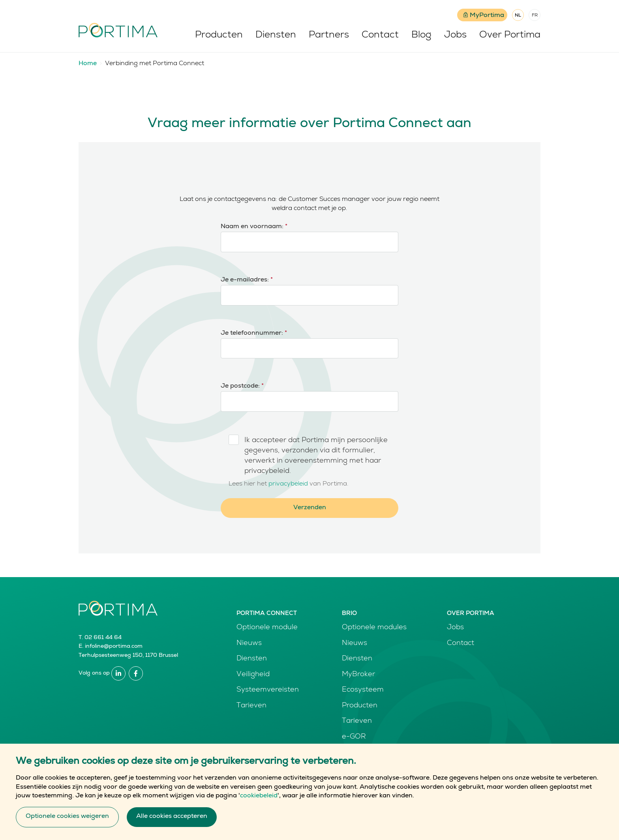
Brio (349, 614)
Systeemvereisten (268, 690)
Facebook (136, 673)
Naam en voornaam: (254, 227)
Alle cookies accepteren (172, 822)
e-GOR (354, 737)
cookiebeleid (259, 802)
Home (88, 64)
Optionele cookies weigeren (67, 822)
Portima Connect (267, 614)
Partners (329, 36)
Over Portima (510, 36)
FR (535, 16)
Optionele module (267, 628)
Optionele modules (374, 628)
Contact (380, 36)
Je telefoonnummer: (254, 334)
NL (518, 16)
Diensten (276, 36)
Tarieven (251, 706)
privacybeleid (288, 484)
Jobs (455, 36)
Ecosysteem (363, 690)
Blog (421, 36)
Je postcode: (242, 386)
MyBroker (358, 675)
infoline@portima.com (114, 647)
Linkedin (118, 673)
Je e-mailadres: (247, 280)
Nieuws (249, 643)
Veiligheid (253, 675)
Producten (219, 36)
